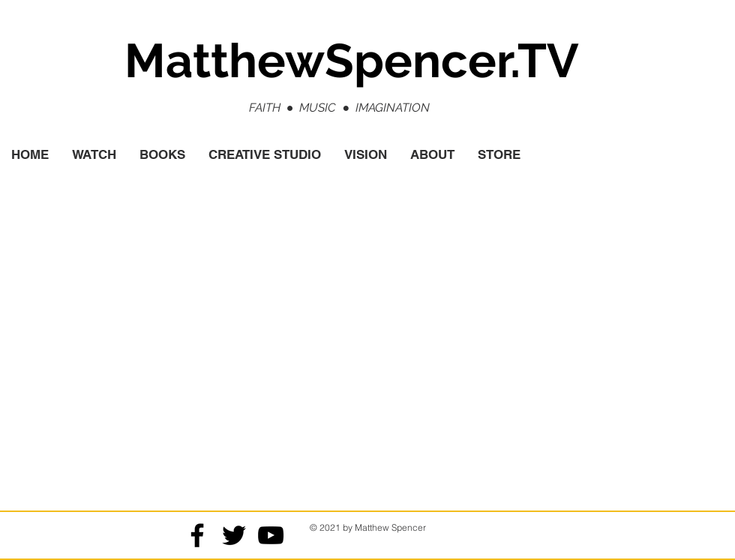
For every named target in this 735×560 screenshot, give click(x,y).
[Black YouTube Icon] (271, 535)
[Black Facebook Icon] (197, 535)
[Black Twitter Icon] (234, 535)
